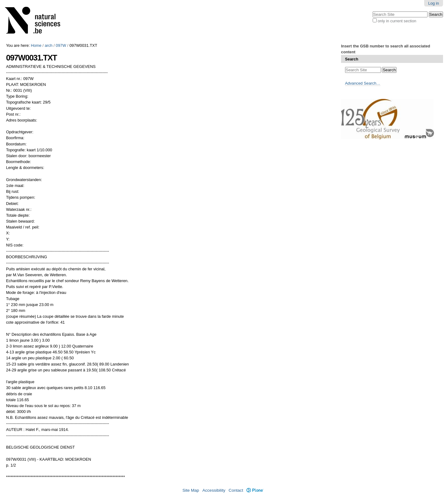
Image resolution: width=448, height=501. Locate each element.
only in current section (397, 21)
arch (49, 45)
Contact (236, 490)
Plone (255, 490)
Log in (434, 3)
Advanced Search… (363, 83)
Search (352, 59)
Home (36, 45)
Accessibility (214, 490)
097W (61, 45)
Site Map (191, 490)
